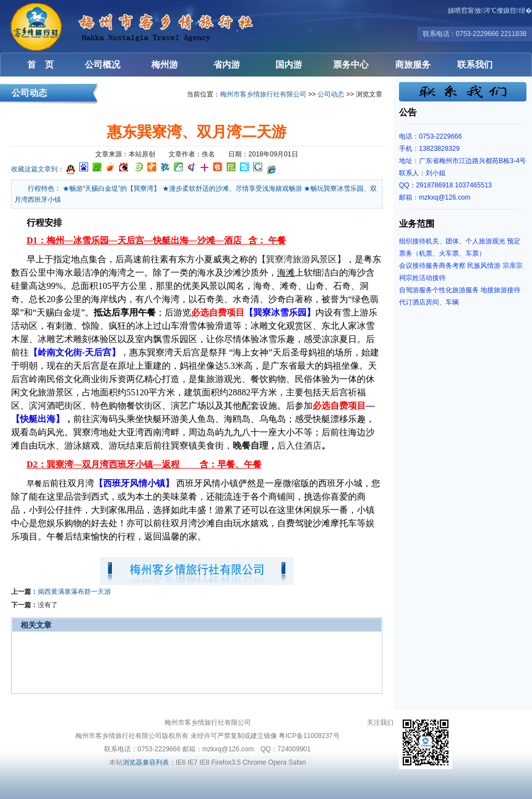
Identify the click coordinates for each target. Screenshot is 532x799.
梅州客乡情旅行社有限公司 (66, 26)
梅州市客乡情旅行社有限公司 (263, 94)
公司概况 (103, 65)
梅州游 (165, 65)
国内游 (289, 65)
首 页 (40, 65)
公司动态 (331, 94)
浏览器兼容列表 (146, 762)
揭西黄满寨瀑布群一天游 (74, 592)
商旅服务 (413, 65)
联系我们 (475, 65)
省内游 (227, 65)
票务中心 (351, 65)
